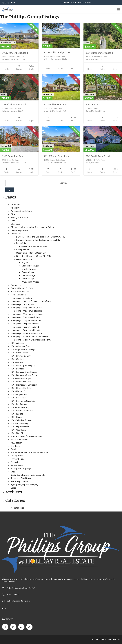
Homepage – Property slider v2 (25, 327)
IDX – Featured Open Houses (24, 372)
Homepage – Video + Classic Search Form (30, 336)
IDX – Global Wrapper (21, 378)
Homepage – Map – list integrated (26, 307)
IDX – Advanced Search (21, 346)
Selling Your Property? (21, 468)
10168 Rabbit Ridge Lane (57, 52)
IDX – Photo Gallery (20, 407)
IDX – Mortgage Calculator (23, 401)
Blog (13, 214)
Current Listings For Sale (22, 288)
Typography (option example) (24, 484)
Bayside (25, 262)
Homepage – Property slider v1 (25, 324)
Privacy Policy (17, 459)
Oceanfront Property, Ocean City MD (33, 256)
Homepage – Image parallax (24, 304)
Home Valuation (18, 295)
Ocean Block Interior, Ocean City (31, 253)
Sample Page (17, 465)
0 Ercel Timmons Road (14, 104)
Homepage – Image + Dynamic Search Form (31, 301)
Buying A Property (19, 217)
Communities (17, 233)
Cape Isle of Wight (30, 266)
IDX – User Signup (19, 433)
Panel (13, 449)
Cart (13, 221)
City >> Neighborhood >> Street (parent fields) (32, 227)
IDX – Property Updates (22, 410)
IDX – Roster (17, 417)
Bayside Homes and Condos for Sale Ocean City (38, 240)
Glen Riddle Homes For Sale (34, 246)
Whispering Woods (30, 282)
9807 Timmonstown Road (99, 53)
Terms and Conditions (21, 478)
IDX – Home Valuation (21, 381)
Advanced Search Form (21, 211)
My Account (16, 443)
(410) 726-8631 (9, 2)
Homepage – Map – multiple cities (26, 311)
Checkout (15, 224)
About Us (15, 208)
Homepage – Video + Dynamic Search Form (31, 340)
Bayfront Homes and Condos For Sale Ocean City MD (41, 237)
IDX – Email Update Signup (23, 365)
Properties (16, 462)
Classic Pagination (19, 230)
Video (13, 488)
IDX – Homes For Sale (21, 388)
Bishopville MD (23, 250)
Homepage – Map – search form (26, 317)
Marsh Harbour (29, 269)
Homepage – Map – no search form (27, 314)
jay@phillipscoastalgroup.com (76, 2)
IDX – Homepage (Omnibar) (24, 385)
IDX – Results (17, 414)
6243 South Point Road (98, 156)
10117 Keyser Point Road (15, 53)
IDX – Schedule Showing (22, 420)
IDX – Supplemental (20, 427)
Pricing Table (17, 456)
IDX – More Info (18, 398)
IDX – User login (18, 430)
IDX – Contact (17, 359)
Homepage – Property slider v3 (25, 330)
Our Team (15, 446)
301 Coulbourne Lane (55, 104)
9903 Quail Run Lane (13, 156)
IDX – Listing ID (18, 391)
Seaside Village (28, 275)
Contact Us (16, 285)
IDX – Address (17, 343)
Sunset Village (28, 278)
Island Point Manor (20, 439)
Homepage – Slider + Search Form (26, 333)
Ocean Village (28, 272)
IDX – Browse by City (21, 356)
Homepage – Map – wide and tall (26, 320)
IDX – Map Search (19, 394)
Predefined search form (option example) (30, 452)
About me (15, 204)
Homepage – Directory (21, 298)
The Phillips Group (19, 481)
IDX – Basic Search (19, 353)
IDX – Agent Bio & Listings (23, 349)
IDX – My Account (19, 404)
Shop (13, 472)
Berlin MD (21, 243)
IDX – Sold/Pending (20, 423)
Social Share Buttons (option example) (28, 475)
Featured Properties (20, 291)
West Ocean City (24, 259)
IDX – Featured (18, 369)
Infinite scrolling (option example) (26, 436)
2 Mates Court (93, 104)
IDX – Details (17, 362)
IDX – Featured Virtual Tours (24, 375)
